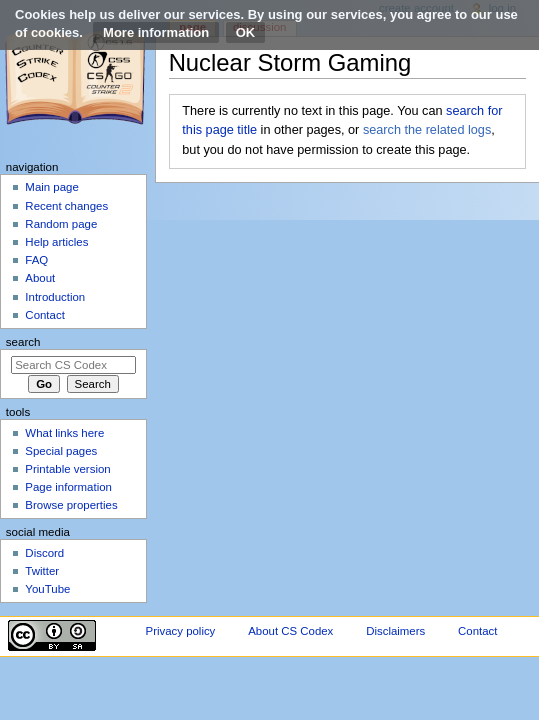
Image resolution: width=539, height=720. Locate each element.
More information (156, 32)
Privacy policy (181, 631)
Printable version (67, 469)
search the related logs (427, 130)
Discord (44, 553)
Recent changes (66, 206)
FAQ (36, 260)
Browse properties (71, 505)
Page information (68, 487)
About (40, 278)
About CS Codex (290, 631)
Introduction (55, 297)
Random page (61, 224)
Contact (44, 315)
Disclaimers (395, 631)
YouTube (47, 589)
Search (23, 342)
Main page (52, 187)
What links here (64, 433)
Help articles (56, 242)
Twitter (42, 571)
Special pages (61, 451)
